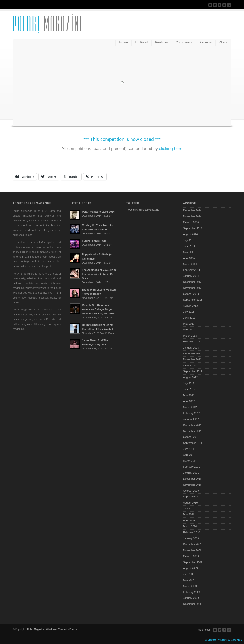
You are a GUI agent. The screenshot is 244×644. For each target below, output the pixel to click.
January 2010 (191, 538)
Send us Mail (210, 5)
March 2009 (190, 586)
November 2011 (192, 431)
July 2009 (189, 574)
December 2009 (192, 544)
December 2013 (192, 282)
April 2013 (189, 330)
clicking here (171, 149)
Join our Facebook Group (220, 5)
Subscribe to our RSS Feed (224, 5)
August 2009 (190, 568)
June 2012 (189, 389)
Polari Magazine (36, 630)
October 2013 (191, 294)
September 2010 (193, 497)
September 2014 (193, 228)
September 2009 (193, 562)
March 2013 (190, 336)
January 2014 (191, 276)
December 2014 (192, 210)
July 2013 (189, 312)
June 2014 (189, 246)
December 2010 (192, 479)
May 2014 (189, 252)
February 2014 (192, 270)
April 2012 (189, 401)
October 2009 (191, 556)
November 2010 (192, 485)
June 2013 (189, 318)
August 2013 (190, 306)
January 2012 (191, 419)
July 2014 (189, 240)
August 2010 (190, 503)
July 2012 (189, 383)
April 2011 (189, 455)
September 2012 (193, 371)
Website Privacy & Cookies (223, 640)
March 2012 (190, 407)
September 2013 (193, 300)
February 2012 (192, 413)
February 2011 (192, 467)
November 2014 (192, 216)
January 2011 (191, 473)
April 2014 (189, 258)
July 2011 (189, 449)
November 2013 (192, 288)
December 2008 (192, 604)
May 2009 (189, 580)
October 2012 (191, 365)
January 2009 (191, 598)
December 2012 (192, 353)
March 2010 (190, 526)
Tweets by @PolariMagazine (143, 210)
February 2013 (192, 341)
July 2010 (189, 508)
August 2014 (190, 234)
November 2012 (192, 359)
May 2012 (189, 395)
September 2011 (193, 443)
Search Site (229, 5)
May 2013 (189, 324)
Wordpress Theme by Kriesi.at (62, 630)
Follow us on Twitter (215, 5)
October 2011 (191, 437)
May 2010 (189, 514)
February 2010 (192, 532)
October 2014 (191, 222)
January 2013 (191, 348)
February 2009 (192, 592)
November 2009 (192, 550)
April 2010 (189, 520)
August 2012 (190, 377)
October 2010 (191, 491)
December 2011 (192, 425)
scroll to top (204, 630)
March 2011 (190, 461)
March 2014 (190, 264)
